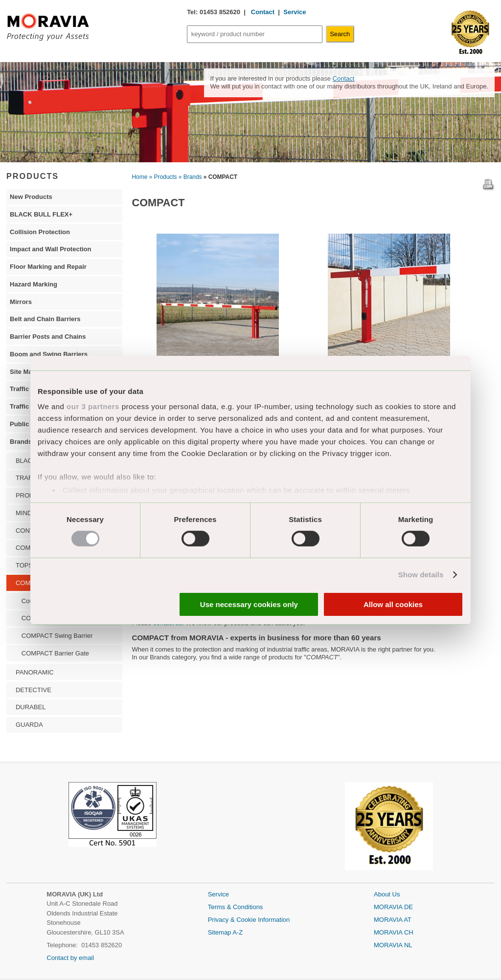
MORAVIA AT (393, 920)
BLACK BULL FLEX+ (41, 214)
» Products (163, 177)
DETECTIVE (34, 690)
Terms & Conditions (236, 907)
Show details (421, 575)
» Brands (190, 177)
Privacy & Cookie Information (249, 920)
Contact (262, 12)
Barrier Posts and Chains (48, 337)
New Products (31, 197)
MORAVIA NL (393, 945)
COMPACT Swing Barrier (57, 636)
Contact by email (70, 958)
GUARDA (29, 725)
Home (140, 177)
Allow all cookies (393, 604)
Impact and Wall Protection (50, 249)
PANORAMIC (35, 672)
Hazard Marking (34, 284)
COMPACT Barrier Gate (55, 653)
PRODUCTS (33, 176)
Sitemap (220, 932)
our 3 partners (93, 406)
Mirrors (21, 302)
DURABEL (31, 707)
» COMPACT (220, 177)
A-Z (238, 932)
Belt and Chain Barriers (45, 319)
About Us (387, 894)
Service (295, 12)
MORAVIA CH (394, 932)
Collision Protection (40, 232)
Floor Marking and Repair (48, 267)
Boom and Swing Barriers (49, 354)
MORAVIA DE (393, 907)
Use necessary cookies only (249, 604)
